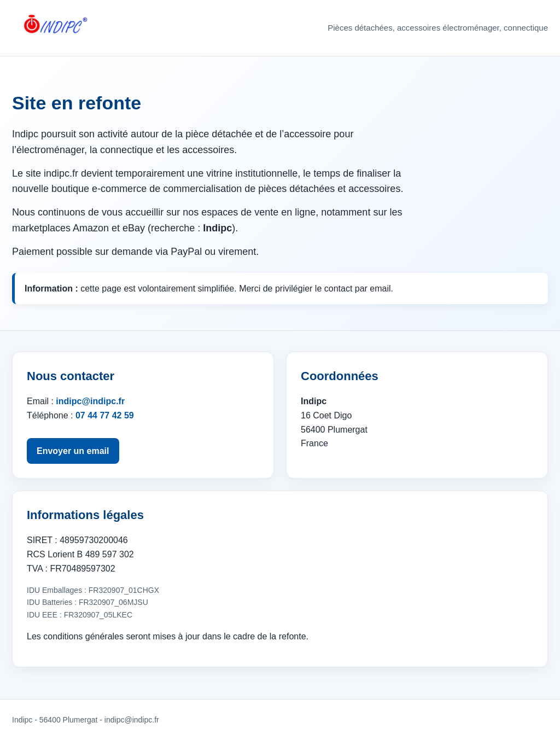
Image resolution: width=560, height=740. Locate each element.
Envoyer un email (73, 451)
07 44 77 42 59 (105, 415)
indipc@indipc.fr (90, 401)
